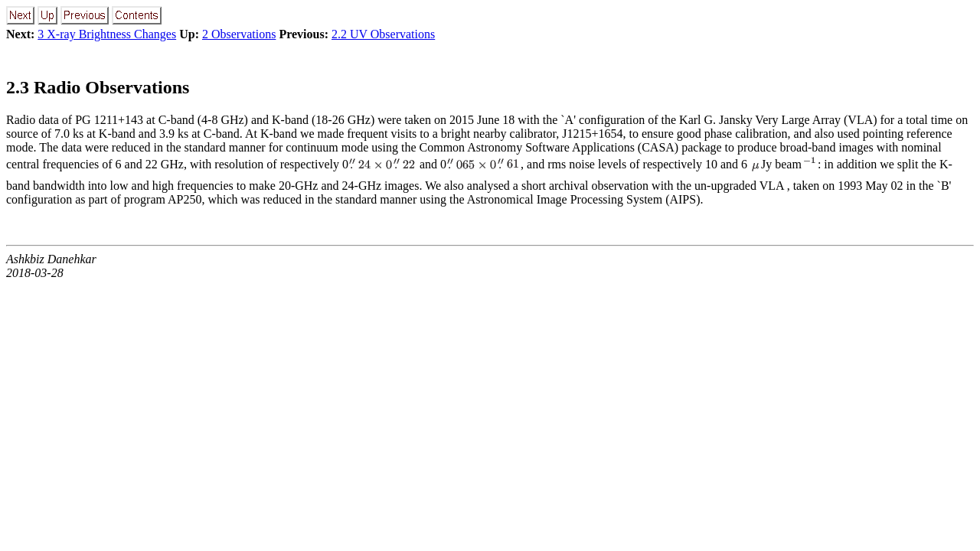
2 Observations (239, 34)
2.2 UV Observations (383, 34)
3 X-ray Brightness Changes (107, 34)
